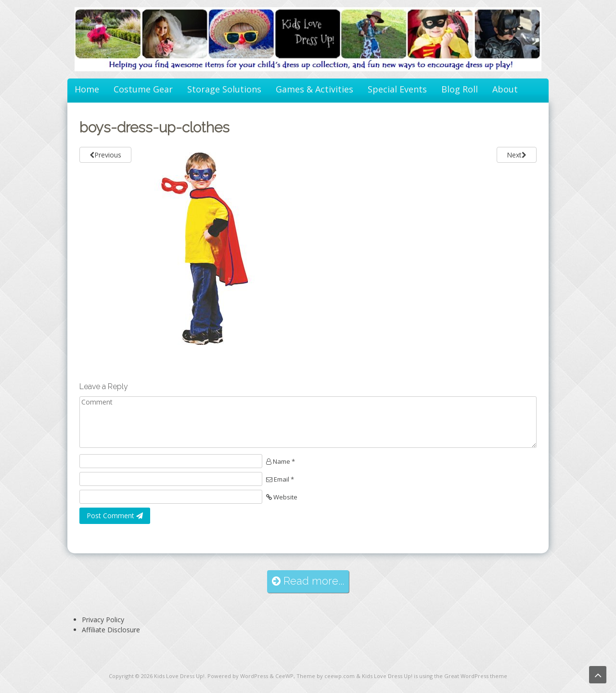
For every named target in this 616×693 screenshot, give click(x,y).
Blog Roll (460, 89)
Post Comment (115, 516)
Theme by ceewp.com (326, 676)
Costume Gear (143, 89)
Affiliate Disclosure (111, 630)
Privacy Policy (103, 620)
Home (87, 89)
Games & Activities (314, 89)
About (505, 89)
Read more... (308, 581)
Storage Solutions (224, 89)
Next (517, 155)
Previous (105, 155)
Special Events (397, 89)
